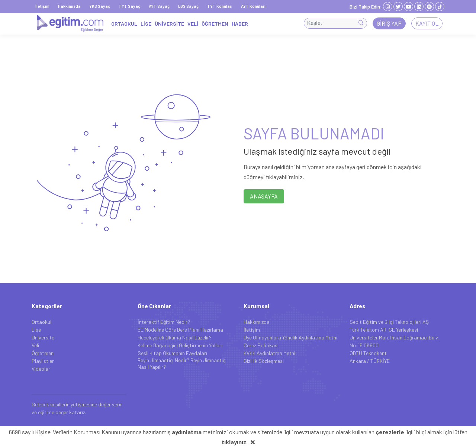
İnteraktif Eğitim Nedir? (164, 322)
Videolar (41, 369)
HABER (240, 24)
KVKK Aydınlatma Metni (269, 353)
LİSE (146, 24)
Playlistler (43, 361)
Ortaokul (41, 322)
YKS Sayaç (100, 6)
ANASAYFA (264, 196)
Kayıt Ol (427, 23)
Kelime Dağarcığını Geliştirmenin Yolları (180, 345)
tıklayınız (234, 442)
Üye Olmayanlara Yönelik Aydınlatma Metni (290, 337)
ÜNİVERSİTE (169, 24)
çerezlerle (390, 432)
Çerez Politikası (261, 345)
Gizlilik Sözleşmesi (264, 361)
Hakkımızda (69, 6)
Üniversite (43, 337)
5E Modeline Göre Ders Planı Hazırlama (180, 330)
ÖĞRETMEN (215, 24)
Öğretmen (43, 353)
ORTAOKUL (124, 24)
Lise (36, 330)
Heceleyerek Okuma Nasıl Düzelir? (175, 337)
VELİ (193, 24)
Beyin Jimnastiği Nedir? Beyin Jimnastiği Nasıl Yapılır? (182, 363)
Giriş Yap (389, 23)
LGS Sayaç (188, 6)
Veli (35, 345)
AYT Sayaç (159, 6)
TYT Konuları (220, 6)
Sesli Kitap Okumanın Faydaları (172, 353)
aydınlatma (187, 432)
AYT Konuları (253, 6)
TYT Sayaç (129, 6)
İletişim (42, 6)
